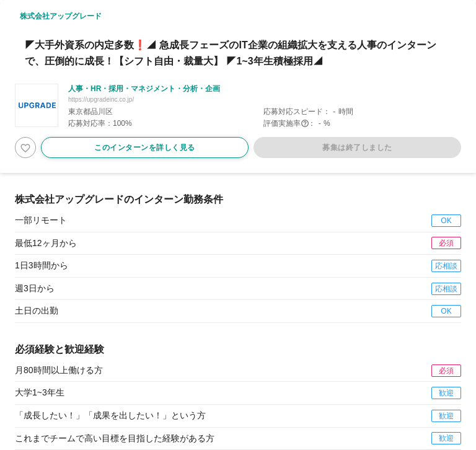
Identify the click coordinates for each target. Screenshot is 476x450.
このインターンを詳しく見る (145, 148)
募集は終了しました (357, 148)
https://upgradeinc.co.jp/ (101, 99)
